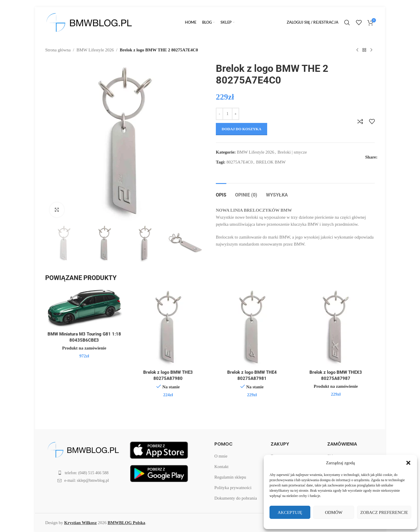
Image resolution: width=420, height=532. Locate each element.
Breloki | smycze (292, 152)
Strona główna (58, 50)
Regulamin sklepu (230, 477)
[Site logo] (89, 22)
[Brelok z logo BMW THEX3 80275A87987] (336, 328)
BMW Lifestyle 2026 (95, 50)
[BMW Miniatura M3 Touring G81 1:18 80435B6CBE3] (84, 308)
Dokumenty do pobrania (236, 498)
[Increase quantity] (236, 114)
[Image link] (83, 449)
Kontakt (221, 467)
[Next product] (371, 50)
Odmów (334, 512)
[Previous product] (357, 50)
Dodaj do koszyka (242, 129)
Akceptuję (290, 512)
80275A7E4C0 (240, 162)
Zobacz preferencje (384, 512)
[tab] (221, 192)
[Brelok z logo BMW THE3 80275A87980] (168, 328)
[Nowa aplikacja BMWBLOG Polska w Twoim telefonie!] (159, 449)
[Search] (347, 22)
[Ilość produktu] (228, 114)
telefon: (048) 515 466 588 (87, 473)
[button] (408, 463)
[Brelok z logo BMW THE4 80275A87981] (252, 328)
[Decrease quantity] (219, 114)
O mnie (221, 456)
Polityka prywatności (233, 488)
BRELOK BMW (271, 162)
